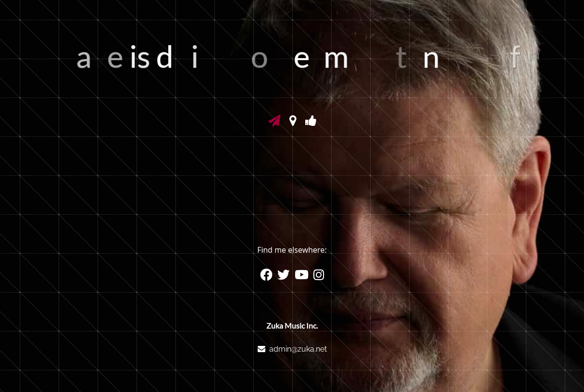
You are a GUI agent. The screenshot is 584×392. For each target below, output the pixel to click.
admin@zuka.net (298, 349)
